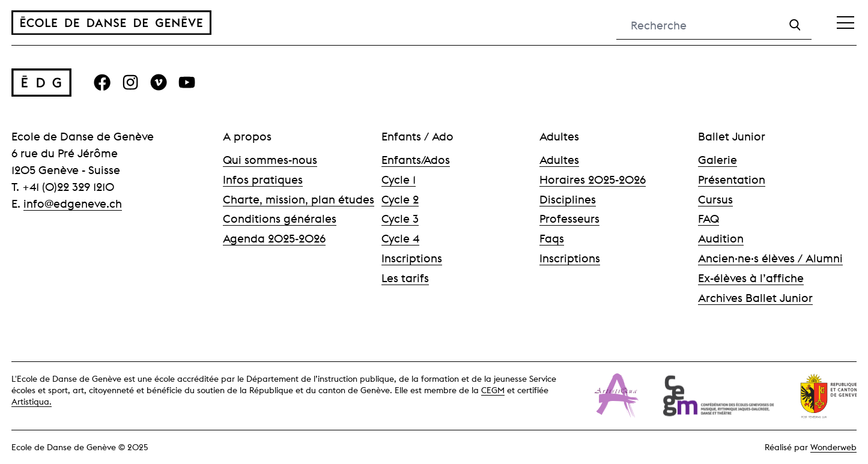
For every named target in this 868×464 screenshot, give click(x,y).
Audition (721, 238)
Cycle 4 (400, 238)
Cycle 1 (399, 179)
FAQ (709, 218)
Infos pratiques (263, 179)
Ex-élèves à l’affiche (751, 278)
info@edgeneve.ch (73, 203)
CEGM (493, 390)
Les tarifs (405, 278)
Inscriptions (412, 258)
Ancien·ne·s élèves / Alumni (770, 258)
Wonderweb (833, 447)
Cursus (715, 199)
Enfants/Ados (416, 160)
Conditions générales (280, 218)
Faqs (552, 238)
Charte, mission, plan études (299, 199)
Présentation (732, 179)
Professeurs (569, 218)
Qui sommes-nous (270, 160)
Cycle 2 (400, 199)
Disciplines (568, 199)
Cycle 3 (400, 218)
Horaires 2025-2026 (593, 179)
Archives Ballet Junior (755, 298)
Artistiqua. (32, 402)
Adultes (559, 160)
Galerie (718, 160)
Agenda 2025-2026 (274, 238)
